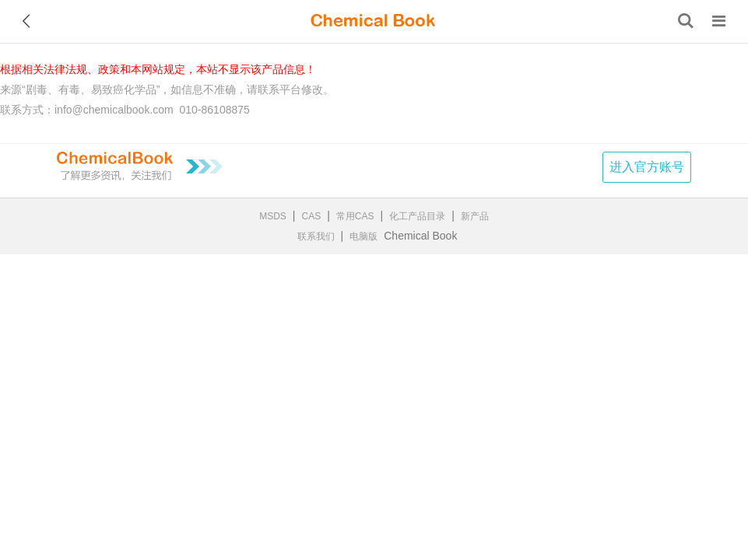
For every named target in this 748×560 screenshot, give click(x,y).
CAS (312, 216)
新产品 (475, 216)
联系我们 (316, 236)
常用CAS (355, 216)
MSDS (273, 216)
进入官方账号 (647, 167)
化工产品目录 (417, 216)
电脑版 (363, 236)
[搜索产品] (686, 21)
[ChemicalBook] (373, 21)
